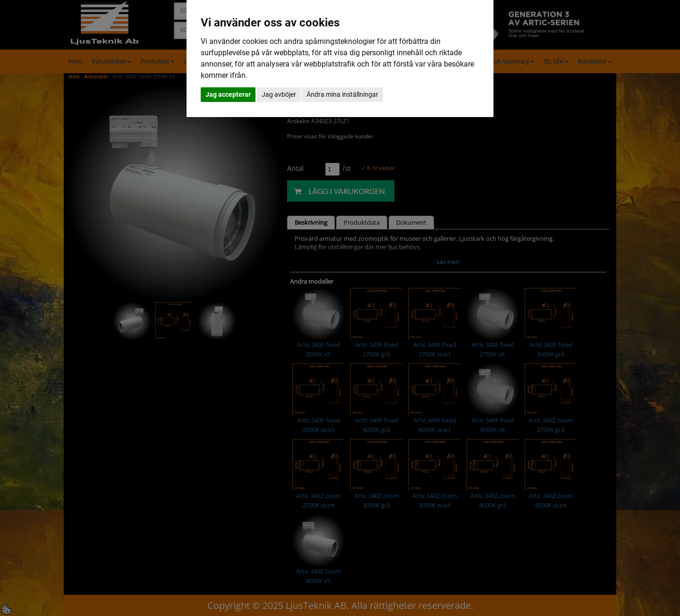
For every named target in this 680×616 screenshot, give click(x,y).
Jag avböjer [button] (279, 94)
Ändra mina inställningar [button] (342, 94)
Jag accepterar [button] (228, 94)
